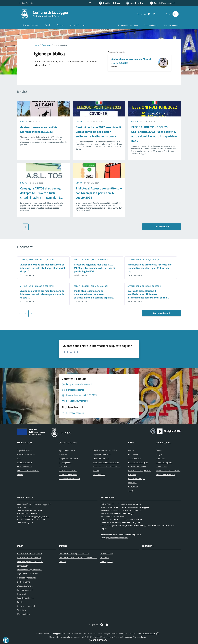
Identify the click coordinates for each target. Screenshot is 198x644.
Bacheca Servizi (24, 582)
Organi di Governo (25, 450)
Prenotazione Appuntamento (29, 570)
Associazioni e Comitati (166, 475)
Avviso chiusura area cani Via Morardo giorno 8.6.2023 (132, 61)
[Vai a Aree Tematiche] (135, 3)
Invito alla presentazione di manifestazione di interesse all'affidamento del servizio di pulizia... (95, 294)
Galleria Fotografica (164, 462)
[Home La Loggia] (44, 14)
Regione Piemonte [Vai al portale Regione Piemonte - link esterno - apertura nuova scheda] (26, 3)
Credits (20, 602)
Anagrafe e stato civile (68, 458)
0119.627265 (26, 507)
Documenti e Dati (24, 462)
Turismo (96, 470)
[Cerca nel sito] (176, 14)
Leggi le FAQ (22, 566)
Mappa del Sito (23, 614)
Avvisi (131, 491)
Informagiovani (106, 562)
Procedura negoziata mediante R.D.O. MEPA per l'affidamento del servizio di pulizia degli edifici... (94, 268)
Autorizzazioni (65, 466)
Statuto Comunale (25, 586)
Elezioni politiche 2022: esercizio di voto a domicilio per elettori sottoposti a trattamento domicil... (98, 132)
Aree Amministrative (26, 454)
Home (36, 45)
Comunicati (133, 487)
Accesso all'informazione (128, 25)
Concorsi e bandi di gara (138, 462)
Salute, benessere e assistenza (106, 462)
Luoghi (159, 454)
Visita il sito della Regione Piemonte (74, 553)
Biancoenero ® (109, 637)
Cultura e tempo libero (68, 475)
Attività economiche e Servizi (168, 470)
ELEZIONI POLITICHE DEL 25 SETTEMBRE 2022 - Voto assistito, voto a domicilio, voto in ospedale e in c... (154, 134)
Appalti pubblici (65, 462)
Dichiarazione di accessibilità (29, 557)
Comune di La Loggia (50, 12)
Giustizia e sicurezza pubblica (105, 450)
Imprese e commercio (102, 454)
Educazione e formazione (69, 479)
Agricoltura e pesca (67, 450)
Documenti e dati (162, 313)
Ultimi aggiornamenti (26, 606)
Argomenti (46, 45)
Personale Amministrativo (28, 470)
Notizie (131, 450)
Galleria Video (162, 466)
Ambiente (63, 454)
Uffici (19, 458)
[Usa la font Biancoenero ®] (110, 3)
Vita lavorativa (99, 475)
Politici (20, 475)
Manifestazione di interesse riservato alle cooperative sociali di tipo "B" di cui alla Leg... (150, 268)
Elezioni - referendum (137, 466)
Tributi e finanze (135, 458)
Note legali (22, 594)
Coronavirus (133, 454)
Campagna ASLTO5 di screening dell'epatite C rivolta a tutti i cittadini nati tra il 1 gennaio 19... (41, 193)
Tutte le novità (162, 227)
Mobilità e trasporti (101, 458)
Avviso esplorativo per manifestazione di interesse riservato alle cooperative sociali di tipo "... (43, 294)
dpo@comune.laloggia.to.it (117, 538)
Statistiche (22, 610)
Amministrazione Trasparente (29, 553)
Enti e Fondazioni (24, 466)
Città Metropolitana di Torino (46, 16)
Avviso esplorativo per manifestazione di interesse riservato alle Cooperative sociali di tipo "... (43, 268)
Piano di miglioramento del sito (30, 562)
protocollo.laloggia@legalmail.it (36, 516)
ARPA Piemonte (107, 553)
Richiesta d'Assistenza (26, 578)
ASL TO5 (63, 562)
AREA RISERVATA (97, 640)
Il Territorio (160, 458)
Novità (24, 122)
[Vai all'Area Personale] (163, 3)
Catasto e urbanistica (68, 470)
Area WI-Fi (104, 557)
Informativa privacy (25, 590)
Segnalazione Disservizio (27, 574)
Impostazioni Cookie (26, 598)
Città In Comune (148, 633)
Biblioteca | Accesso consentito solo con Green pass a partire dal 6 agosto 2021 (99, 193)
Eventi (159, 450)
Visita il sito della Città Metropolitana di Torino (78, 557)
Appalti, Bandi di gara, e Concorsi (37, 260)
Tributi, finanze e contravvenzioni (107, 466)
